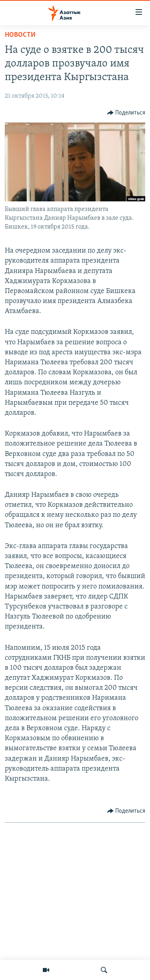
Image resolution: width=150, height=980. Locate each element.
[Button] (126, 113)
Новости (20, 35)
